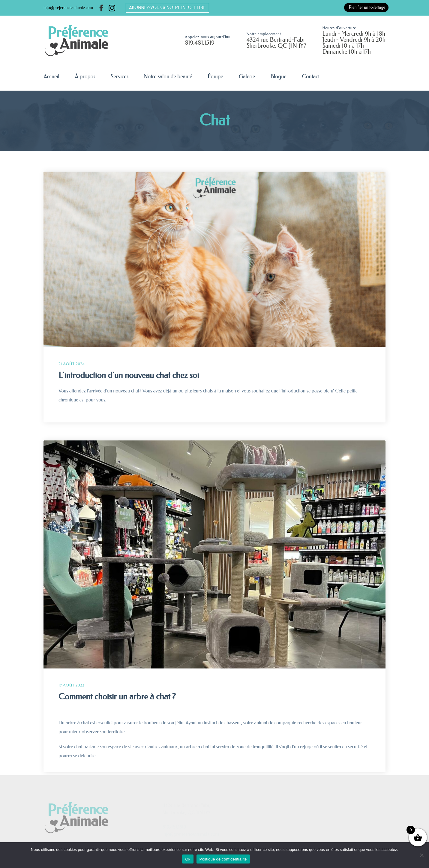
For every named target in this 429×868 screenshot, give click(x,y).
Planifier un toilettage (367, 7)
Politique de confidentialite (223, 859)
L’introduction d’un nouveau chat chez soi (129, 375)
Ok (188, 859)
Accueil (51, 77)
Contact (311, 77)
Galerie (247, 77)
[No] (421, 855)
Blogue (279, 77)
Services (120, 77)
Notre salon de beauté (168, 77)
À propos (85, 77)
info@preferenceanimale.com (68, 8)
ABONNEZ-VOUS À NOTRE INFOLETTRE (167, 8)
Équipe (215, 77)
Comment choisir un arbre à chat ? (117, 697)
